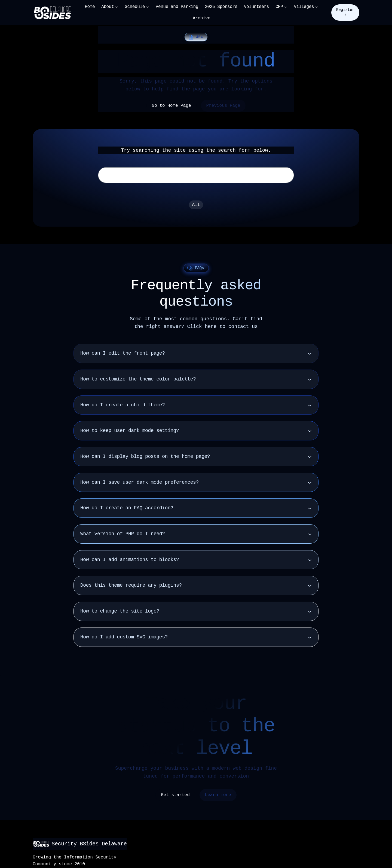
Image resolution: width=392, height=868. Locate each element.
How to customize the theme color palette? (138, 381)
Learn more (218, 797)
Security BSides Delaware (82, 844)
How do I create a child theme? (123, 407)
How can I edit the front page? (123, 355)
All (196, 207)
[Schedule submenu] (148, 7)
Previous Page (223, 106)
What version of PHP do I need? (123, 536)
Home (90, 7)
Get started (175, 797)
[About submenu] (117, 7)
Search (282, 176)
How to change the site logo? (120, 613)
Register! (345, 13)
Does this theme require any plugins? (131, 587)
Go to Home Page (171, 106)
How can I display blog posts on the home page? (145, 459)
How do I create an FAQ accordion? (127, 510)
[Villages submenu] (317, 7)
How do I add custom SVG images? (124, 639)
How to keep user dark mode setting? (130, 433)
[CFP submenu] (286, 7)
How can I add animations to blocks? (130, 562)
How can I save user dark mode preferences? (140, 485)
